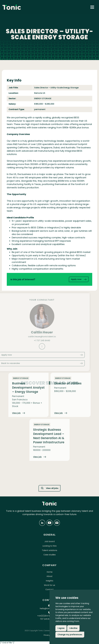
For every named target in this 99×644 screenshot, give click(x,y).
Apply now (79, 279)
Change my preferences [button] (70, 635)
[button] (92, 7)
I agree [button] (61, 628)
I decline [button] (73, 628)
